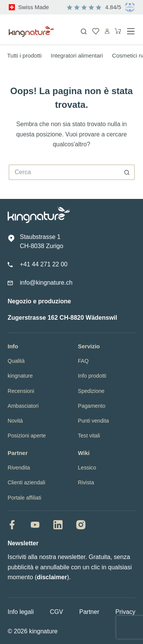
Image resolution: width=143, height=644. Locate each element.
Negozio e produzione (39, 301)
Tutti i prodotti (24, 55)
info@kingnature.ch (46, 283)
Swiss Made (34, 7)
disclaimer (52, 577)
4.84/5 (113, 7)
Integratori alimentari (77, 55)
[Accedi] (107, 31)
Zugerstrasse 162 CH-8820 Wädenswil (62, 318)
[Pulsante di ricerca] (127, 172)
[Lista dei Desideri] (96, 31)
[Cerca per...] (64, 172)
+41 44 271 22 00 (44, 264)
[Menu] (131, 31)
